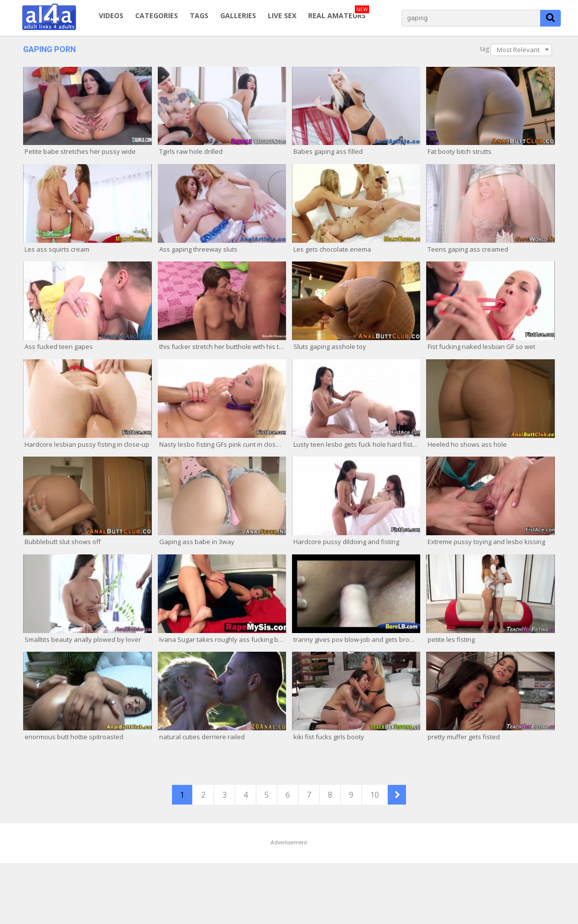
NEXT (397, 795)
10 (375, 795)
